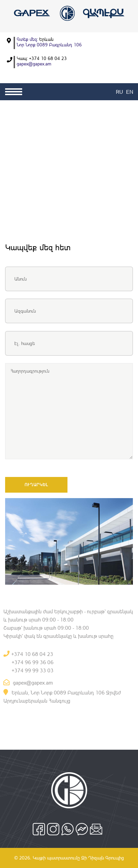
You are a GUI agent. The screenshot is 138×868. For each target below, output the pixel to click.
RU (120, 92)
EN (130, 92)
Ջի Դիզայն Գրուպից (103, 858)
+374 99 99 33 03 (33, 671)
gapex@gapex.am (33, 683)
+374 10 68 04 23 (32, 654)
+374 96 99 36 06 (33, 662)
